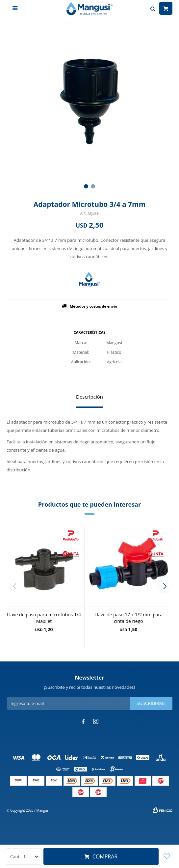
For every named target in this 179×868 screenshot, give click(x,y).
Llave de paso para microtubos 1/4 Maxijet (44, 618)
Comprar (105, 856)
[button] (86, 186)
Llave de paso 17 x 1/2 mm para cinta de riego (128, 618)
